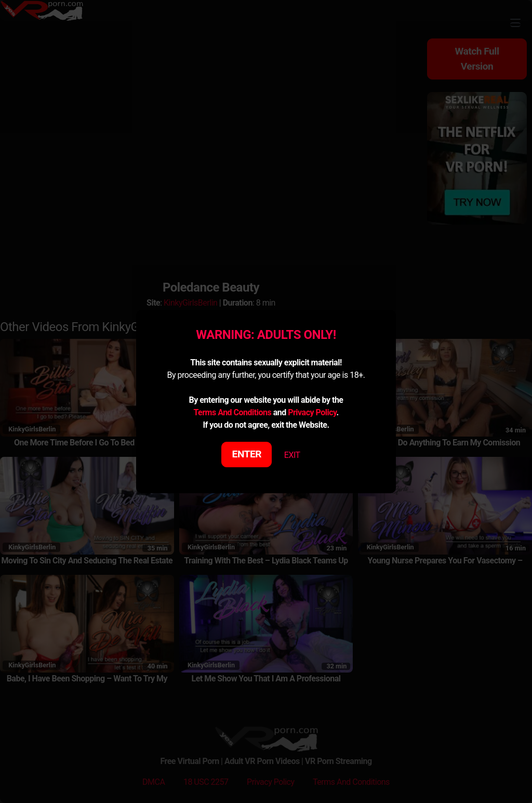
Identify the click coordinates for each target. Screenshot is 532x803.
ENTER (247, 454)
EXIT (292, 455)
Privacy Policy (312, 412)
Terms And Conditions (232, 412)
